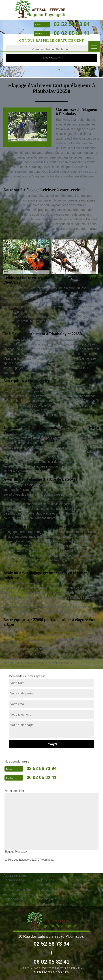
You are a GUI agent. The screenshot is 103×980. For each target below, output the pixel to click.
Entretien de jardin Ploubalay (82, 883)
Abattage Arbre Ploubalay (80, 892)
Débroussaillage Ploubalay (15, 883)
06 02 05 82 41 (72, 33)
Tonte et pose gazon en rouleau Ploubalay (18, 892)
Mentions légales (51, 972)
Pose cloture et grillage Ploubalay (49, 901)
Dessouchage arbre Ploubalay (50, 892)
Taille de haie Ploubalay (46, 883)
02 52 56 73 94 (72, 24)
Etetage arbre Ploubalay (13, 901)
